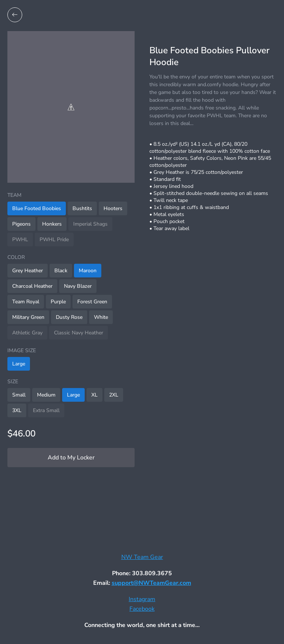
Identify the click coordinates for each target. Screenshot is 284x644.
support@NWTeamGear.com (151, 583)
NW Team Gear (142, 557)
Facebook (142, 609)
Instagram (142, 599)
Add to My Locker (71, 458)
